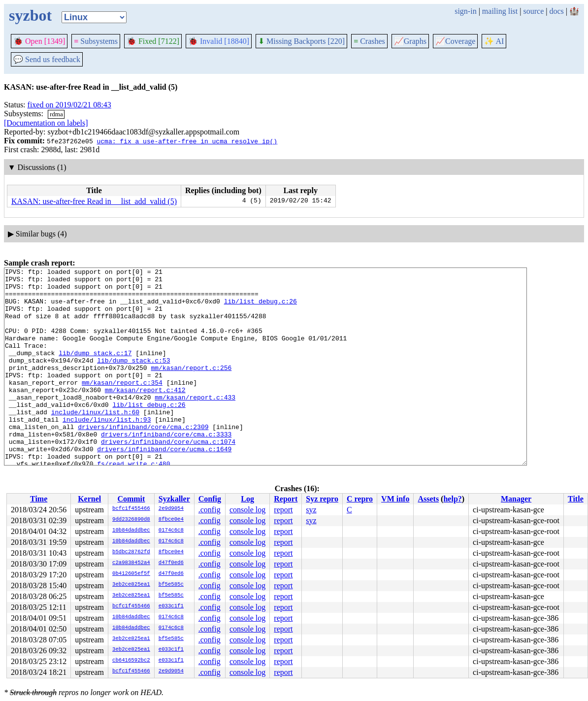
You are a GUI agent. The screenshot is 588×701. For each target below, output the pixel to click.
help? (452, 499)
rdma (56, 114)
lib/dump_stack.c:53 (133, 379)
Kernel (89, 499)
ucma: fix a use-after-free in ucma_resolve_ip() (187, 141)
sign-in (465, 11)
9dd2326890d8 (131, 520)
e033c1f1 (171, 606)
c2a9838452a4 (131, 563)
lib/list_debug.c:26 (261, 308)
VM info (395, 499)
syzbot (30, 15)
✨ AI (494, 41)
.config (210, 510)
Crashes (369, 41)
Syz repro (322, 499)
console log (247, 510)
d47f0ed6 (171, 563)
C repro (360, 499)
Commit (131, 499)
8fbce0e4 (171, 520)
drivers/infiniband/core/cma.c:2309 (143, 459)
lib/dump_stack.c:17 (95, 370)
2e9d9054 (171, 509)
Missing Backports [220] (301, 41)
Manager (516, 499)
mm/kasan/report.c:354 (122, 406)
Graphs (410, 41)
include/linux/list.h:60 (95, 441)
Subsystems (96, 41)
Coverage (455, 41)
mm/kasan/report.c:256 (191, 388)
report (283, 510)
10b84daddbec (131, 531)
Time (39, 499)
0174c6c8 (171, 531)
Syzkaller (174, 499)
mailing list (500, 11)
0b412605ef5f (131, 574)
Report (286, 499)
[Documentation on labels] (46, 123)
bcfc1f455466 (131, 509)
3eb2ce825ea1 (131, 585)
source (534, 11)
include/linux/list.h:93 (107, 450)
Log (247, 499)
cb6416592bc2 (131, 661)
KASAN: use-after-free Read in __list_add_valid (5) (94, 201)
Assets (428, 499)
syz (311, 510)
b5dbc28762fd (131, 552)
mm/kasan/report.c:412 (145, 415)
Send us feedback (47, 59)
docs (556, 11)
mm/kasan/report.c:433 (195, 424)
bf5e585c (171, 585)
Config (210, 499)
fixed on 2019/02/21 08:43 (69, 105)
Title (576, 499)
